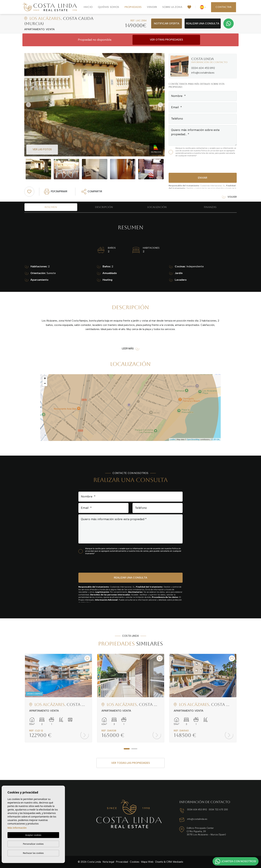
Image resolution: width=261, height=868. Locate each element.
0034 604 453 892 (203, 68)
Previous (28, 105)
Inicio (88, 7)
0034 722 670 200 (218, 810)
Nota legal (108, 862)
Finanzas (210, 207)
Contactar (223, 7)
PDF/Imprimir (56, 192)
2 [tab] (134, 749)
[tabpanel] (58, 698)
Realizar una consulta (203, 23)
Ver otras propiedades (166, 40)
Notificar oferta (167, 23)
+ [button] (45, 379)
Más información (17, 828)
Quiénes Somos (109, 7)
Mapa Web (147, 862)
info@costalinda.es (203, 73)
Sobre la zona (172, 7)
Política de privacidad (210, 151)
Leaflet (173, 439)
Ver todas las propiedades (130, 763)
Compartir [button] (92, 192)
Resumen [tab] (51, 207)
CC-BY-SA (215, 439)
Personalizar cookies (33, 844)
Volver (229, 197)
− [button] (45, 384)
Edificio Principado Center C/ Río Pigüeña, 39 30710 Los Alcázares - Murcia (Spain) (206, 831)
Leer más (130, 349)
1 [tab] (127, 749)
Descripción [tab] (104, 207)
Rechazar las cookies (33, 853)
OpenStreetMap (193, 439)
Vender (152, 7)
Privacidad (122, 862)
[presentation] (186, 164)
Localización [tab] (157, 207)
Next (161, 105)
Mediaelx (178, 862)
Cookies (135, 862)
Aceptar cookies (33, 835)
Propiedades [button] (133, 7)
